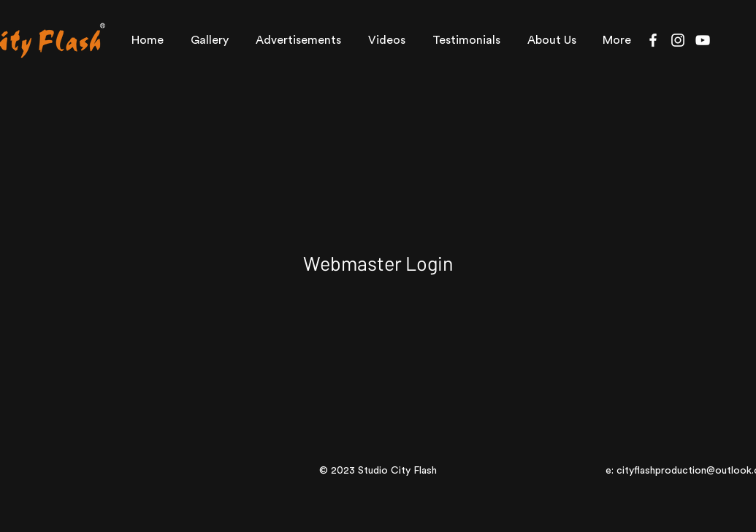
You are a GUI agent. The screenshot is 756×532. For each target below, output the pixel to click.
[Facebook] (653, 40)
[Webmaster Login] (378, 263)
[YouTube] (703, 40)
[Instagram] (678, 40)
